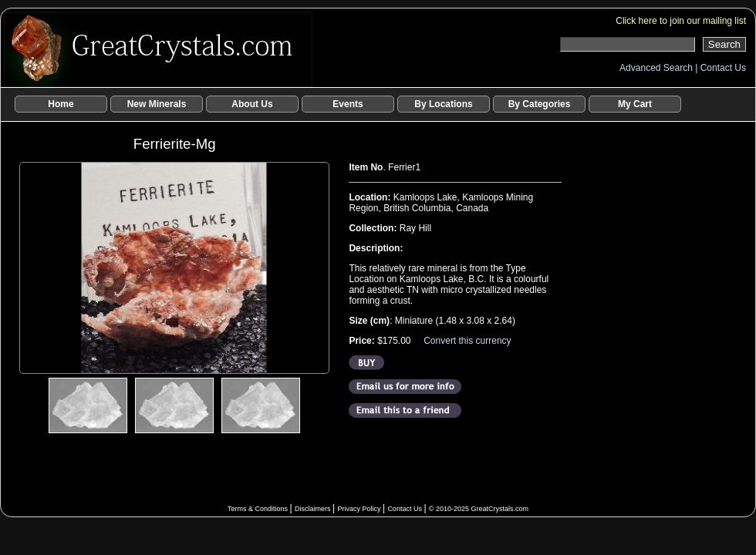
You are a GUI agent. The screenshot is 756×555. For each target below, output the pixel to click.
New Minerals (157, 104)
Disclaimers (314, 509)
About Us (252, 104)
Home (61, 104)
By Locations (443, 104)
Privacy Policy (360, 509)
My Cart (635, 104)
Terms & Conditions (259, 509)
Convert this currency (467, 341)
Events (348, 104)
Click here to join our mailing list (681, 21)
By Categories (540, 104)
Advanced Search (657, 68)
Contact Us (723, 68)
